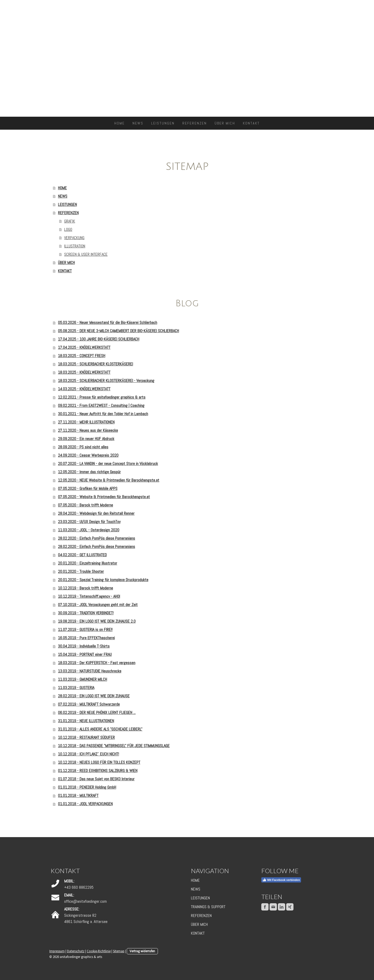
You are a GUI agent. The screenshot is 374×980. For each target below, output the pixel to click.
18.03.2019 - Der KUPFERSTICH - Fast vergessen (97, 663)
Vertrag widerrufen (142, 951)
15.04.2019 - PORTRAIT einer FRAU (85, 654)
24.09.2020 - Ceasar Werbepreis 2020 (88, 455)
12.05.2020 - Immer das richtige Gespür (89, 472)
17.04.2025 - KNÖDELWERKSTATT (84, 347)
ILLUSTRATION (75, 246)
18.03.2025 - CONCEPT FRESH (82, 356)
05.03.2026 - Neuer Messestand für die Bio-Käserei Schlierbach (108, 322)
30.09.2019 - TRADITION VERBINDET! (86, 613)
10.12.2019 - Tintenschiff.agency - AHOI (89, 596)
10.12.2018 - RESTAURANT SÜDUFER (86, 737)
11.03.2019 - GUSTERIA (76, 688)
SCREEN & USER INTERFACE (86, 254)
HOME (119, 123)
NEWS (138, 123)
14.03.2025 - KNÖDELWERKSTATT (84, 389)
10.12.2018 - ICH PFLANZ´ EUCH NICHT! (88, 754)
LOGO (68, 229)
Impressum (57, 951)
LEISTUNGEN (163, 123)
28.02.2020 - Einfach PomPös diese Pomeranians (96, 538)
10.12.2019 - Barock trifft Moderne (85, 588)
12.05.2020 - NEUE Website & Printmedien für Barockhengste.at (109, 480)
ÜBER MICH (225, 123)
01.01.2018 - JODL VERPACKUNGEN (85, 804)
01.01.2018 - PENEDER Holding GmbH (87, 787)
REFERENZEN (195, 123)
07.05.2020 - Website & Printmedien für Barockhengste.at (104, 497)
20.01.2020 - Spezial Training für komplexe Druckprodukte (103, 580)
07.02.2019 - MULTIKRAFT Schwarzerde (89, 704)
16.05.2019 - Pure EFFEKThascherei (86, 638)
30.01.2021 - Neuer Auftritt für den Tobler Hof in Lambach (103, 414)
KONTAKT (251, 123)
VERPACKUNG (74, 238)
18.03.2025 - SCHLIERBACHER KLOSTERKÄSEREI (95, 364)
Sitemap (119, 951)
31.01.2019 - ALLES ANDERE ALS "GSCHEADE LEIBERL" (100, 729)
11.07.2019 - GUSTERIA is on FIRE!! (85, 630)
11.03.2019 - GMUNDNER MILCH (82, 679)
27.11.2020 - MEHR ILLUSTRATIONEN (86, 422)
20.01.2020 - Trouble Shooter (81, 571)
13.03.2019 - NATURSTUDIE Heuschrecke (90, 671)
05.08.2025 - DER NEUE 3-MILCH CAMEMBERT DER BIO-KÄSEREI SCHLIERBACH (118, 331)
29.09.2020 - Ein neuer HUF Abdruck (86, 439)
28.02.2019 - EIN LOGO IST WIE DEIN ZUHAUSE (94, 696)
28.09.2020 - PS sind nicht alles (83, 447)
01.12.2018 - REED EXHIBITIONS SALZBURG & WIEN (98, 771)
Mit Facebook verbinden (281, 880)
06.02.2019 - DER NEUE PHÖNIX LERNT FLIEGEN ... (97, 713)
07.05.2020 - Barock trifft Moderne (85, 505)
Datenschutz (76, 951)
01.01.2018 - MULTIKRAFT (78, 795)
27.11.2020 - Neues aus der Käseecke (88, 430)
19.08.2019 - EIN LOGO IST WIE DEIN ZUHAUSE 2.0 (97, 621)
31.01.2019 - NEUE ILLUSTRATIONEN (86, 721)
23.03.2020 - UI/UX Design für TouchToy (89, 522)
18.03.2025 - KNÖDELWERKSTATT (84, 372)
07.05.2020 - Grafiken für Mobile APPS (88, 488)
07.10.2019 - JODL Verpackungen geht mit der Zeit (98, 605)
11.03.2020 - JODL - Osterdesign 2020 (89, 530)
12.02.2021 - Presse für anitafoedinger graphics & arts (102, 397)
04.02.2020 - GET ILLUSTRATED (82, 555)
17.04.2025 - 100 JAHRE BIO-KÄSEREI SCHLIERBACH (99, 339)
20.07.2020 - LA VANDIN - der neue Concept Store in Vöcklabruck (108, 464)
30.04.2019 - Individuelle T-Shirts (84, 646)
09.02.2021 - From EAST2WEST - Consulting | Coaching (101, 405)
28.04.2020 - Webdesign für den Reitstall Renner (96, 513)
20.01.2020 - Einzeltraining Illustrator (88, 563)
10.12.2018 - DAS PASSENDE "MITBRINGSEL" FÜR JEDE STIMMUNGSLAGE (114, 746)
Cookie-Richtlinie (99, 951)
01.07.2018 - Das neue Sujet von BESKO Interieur (96, 779)
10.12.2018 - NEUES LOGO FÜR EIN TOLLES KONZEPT (99, 762)
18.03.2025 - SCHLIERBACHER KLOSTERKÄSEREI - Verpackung (106, 381)
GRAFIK (70, 221)
